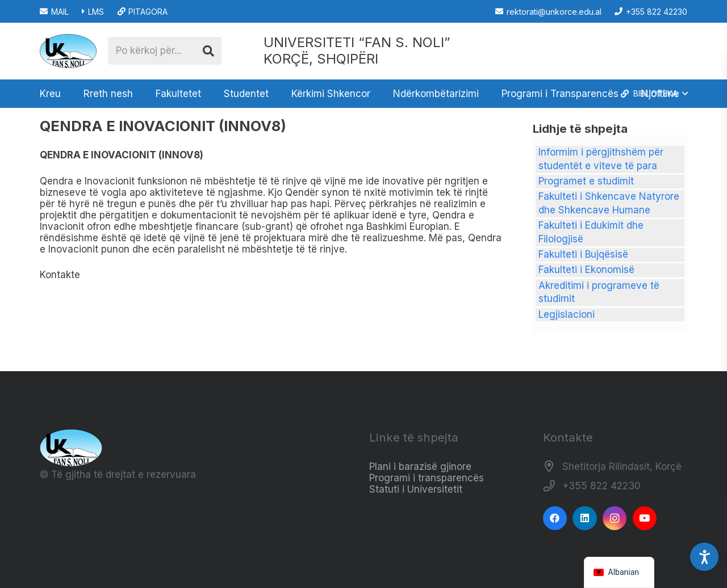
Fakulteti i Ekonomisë (586, 270)
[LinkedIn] (585, 518)
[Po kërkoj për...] (165, 51)
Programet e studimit (586, 181)
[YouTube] (645, 518)
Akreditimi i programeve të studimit (599, 292)
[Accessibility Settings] (704, 557)
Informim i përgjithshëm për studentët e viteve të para (601, 159)
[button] (653, 94)
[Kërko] (208, 51)
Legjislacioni (567, 314)
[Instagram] (615, 518)
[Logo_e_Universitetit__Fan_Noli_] (68, 51)
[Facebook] (555, 518)
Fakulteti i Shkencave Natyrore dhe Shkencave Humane (609, 203)
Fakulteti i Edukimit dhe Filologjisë (591, 232)
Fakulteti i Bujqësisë (583, 254)
